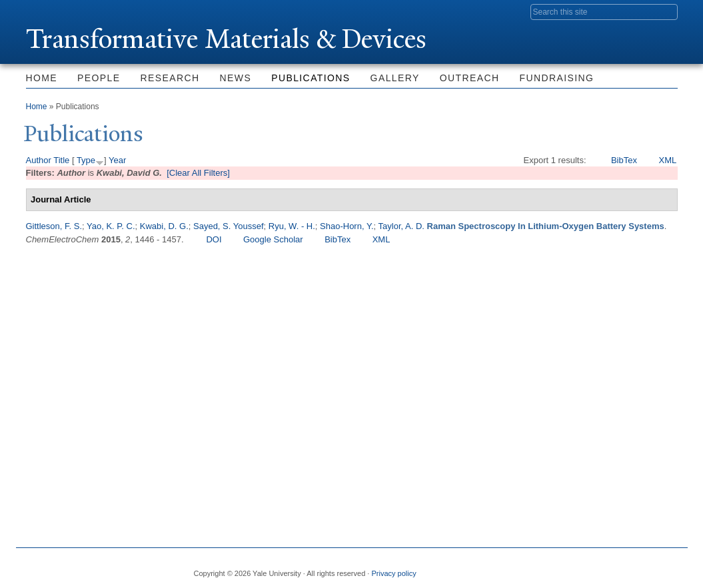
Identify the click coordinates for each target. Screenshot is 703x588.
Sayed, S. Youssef (229, 226)
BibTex (624, 160)
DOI (214, 239)
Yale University (63, 11)
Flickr (602, 568)
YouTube (666, 568)
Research (170, 78)
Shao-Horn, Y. (347, 226)
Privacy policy (393, 573)
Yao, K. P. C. (111, 226)
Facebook (538, 568)
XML (667, 160)
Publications (311, 78)
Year (117, 160)
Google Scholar (273, 239)
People (99, 78)
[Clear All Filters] (198, 173)
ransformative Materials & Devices (227, 39)
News (236, 78)
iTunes (634, 568)
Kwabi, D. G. (164, 226)
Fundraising (557, 78)
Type (86, 160)
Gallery (395, 78)
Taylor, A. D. (401, 226)
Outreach (470, 78)
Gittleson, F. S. (54, 226)
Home (42, 78)
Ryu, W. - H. (292, 226)
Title (61, 160)
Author (39, 160)
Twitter (570, 568)
